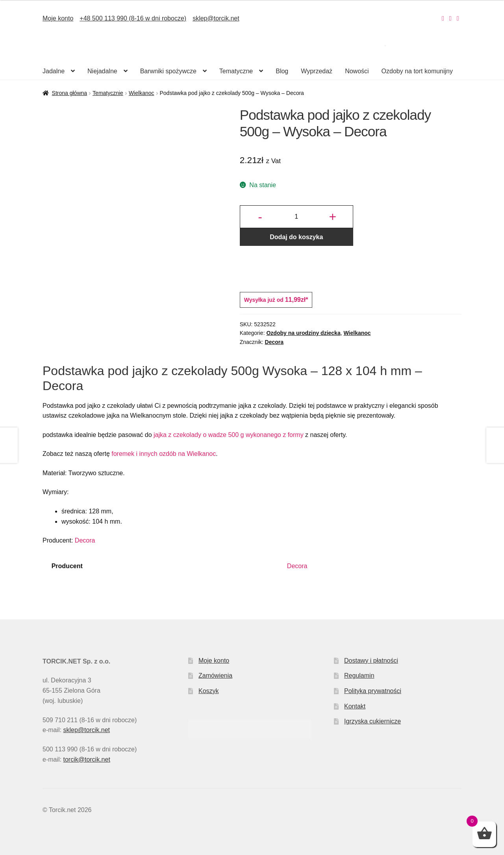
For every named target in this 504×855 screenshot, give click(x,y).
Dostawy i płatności (371, 661)
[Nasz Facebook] (450, 18)
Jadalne (54, 71)
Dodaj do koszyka (296, 237)
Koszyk (209, 691)
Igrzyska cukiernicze (372, 721)
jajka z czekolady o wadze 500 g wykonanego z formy (228, 435)
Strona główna (70, 93)
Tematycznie (108, 93)
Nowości (357, 71)
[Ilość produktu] (296, 217)
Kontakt (355, 706)
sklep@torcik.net (216, 18)
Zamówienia (215, 676)
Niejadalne (102, 71)
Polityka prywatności (373, 691)
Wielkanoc (142, 93)
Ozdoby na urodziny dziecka (303, 333)
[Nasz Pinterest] (458, 18)
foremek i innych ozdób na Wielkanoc (164, 454)
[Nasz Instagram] (443, 18)
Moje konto (58, 18)
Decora (274, 342)
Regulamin (359, 676)
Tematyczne (236, 71)
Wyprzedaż (317, 71)
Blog (282, 71)
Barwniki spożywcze (168, 71)
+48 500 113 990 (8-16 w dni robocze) (133, 18)
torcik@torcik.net (86, 759)
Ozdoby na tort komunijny (417, 71)
